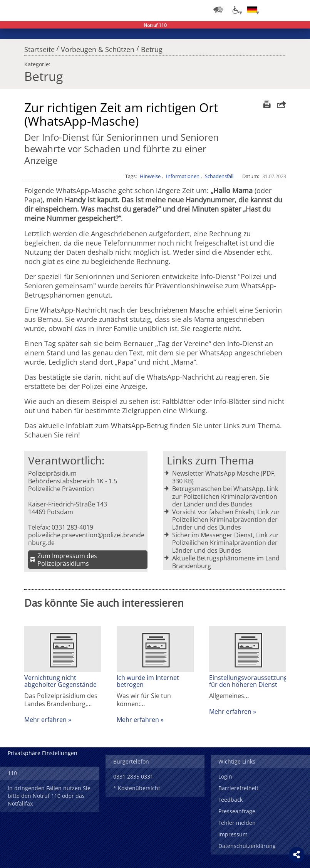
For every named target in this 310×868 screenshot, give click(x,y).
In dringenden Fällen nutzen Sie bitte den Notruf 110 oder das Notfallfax (49, 796)
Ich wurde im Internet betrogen (148, 681)
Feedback (230, 800)
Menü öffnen (298, 10)
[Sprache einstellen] (252, 10)
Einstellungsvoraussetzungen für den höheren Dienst (248, 681)
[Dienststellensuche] (218, 10)
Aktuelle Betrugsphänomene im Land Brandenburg (226, 562)
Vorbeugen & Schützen (98, 47)
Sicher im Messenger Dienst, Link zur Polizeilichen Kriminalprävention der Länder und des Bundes (225, 543)
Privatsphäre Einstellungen (43, 753)
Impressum (233, 834)
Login (225, 776)
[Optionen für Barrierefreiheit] (235, 10)
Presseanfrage (237, 811)
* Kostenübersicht (137, 788)
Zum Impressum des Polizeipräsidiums (67, 560)
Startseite (39, 47)
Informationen (183, 176)
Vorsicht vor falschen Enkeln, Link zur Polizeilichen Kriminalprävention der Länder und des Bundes (226, 520)
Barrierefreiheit (238, 788)
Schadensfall (219, 176)
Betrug (152, 47)
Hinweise (150, 176)
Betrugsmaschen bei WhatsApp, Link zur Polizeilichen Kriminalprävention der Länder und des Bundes (225, 496)
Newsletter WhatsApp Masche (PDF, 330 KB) (224, 477)
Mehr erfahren (45, 720)
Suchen (283, 10)
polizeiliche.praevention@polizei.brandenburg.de (86, 539)
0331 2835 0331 (133, 776)
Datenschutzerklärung (247, 846)
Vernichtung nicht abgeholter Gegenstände (60, 681)
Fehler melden (237, 823)
